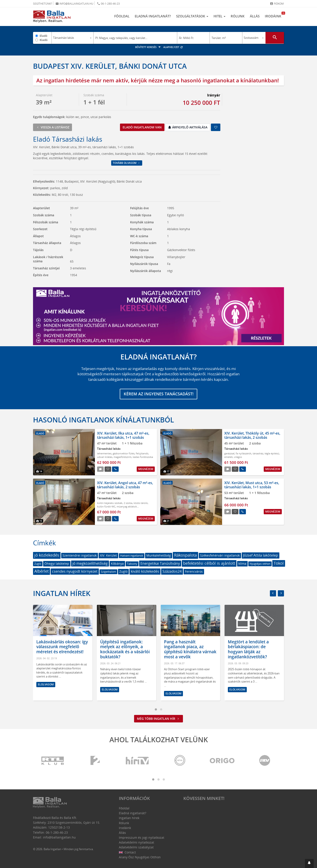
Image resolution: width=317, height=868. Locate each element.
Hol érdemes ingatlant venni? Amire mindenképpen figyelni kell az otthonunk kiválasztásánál (57, 652)
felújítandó (142, 454)
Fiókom (277, 4)
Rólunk (238, 16)
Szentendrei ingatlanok (80, 555)
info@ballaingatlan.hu (74, 4)
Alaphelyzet (173, 47)
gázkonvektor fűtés (124, 454)
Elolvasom (44, 695)
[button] (309, 863)
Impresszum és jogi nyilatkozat (142, 837)
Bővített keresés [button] (148, 47)
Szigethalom (108, 572)
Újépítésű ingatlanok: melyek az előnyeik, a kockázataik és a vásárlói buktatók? (187, 649)
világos (238, 457)
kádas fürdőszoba (143, 457)
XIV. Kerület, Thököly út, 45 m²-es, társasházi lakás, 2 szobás (252, 435)
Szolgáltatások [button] (192, 16)
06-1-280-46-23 (108, 4)
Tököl (279, 563)
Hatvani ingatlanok (132, 556)
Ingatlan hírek (62, 593)
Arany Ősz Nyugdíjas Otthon (140, 857)
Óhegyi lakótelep (57, 564)
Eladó (43, 36)
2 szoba (128, 503)
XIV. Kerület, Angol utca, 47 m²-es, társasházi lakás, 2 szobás (125, 485)
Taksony (132, 564)
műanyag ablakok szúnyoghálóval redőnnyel (117, 508)
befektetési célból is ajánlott (209, 563)
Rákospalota (185, 555)
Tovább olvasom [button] (127, 163)
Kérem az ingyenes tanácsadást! (159, 394)
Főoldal (122, 16)
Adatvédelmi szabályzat (136, 847)
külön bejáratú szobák (110, 503)
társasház (258, 454)
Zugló (38, 564)
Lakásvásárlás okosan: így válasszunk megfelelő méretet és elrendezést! (124, 647)
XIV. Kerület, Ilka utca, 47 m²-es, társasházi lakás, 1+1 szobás (123, 435)
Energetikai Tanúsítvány (160, 563)
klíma (242, 564)
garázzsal (229, 454)
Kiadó (44, 40)
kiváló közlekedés (145, 572)
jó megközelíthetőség (90, 563)
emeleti (229, 457)
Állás (255, 16)
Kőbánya (117, 564)
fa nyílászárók (244, 454)
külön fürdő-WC (106, 507)
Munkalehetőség (159, 555)
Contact (127, 852)
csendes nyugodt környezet (75, 572)
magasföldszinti (123, 457)
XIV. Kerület (108, 555)
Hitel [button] (219, 16)
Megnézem (146, 469)
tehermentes (104, 454)
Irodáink (274, 15)
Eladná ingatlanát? (153, 16)
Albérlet (41, 571)
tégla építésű (272, 454)
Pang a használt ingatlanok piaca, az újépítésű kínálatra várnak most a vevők (252, 649)
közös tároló (141, 503)
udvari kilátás (105, 457)
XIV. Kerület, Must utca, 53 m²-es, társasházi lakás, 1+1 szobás (252, 485)
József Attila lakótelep (261, 555)
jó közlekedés (47, 555)
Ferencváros (194, 572)
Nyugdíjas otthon (260, 564)
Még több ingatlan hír (158, 719)
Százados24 (172, 572)
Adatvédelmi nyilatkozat (136, 842)
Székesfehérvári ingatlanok (220, 555)
